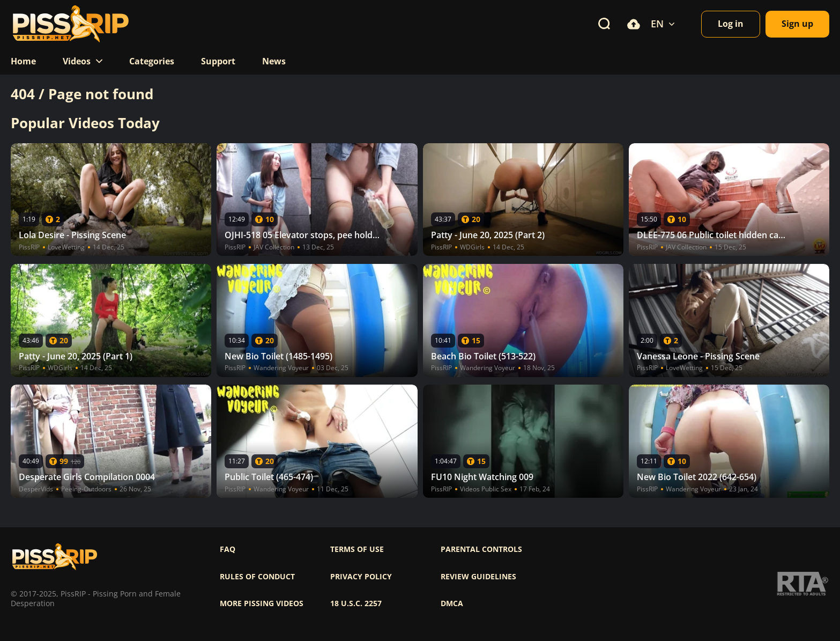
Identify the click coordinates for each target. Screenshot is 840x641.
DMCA (452, 603)
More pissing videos (262, 603)
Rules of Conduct (257, 577)
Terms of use (357, 549)
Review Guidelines (478, 577)
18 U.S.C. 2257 (356, 603)
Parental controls (481, 549)
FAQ (228, 549)
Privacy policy (361, 577)
